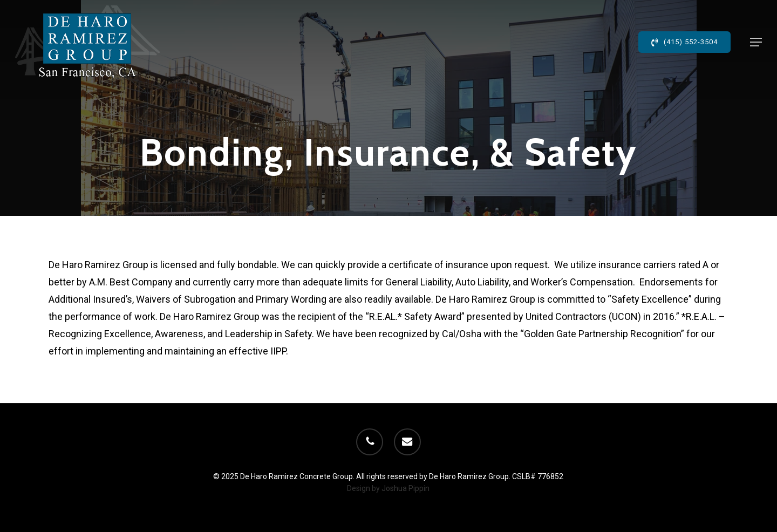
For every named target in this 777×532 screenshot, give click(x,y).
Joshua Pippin (405, 488)
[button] (756, 42)
